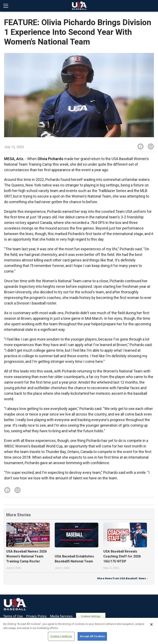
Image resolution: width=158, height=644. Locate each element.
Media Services (61, 616)
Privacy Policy (36, 616)
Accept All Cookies (92, 636)
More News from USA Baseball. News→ (123, 578)
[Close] (151, 624)
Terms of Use (13, 616)
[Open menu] (7, 6)
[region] (79, 631)
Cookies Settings (91, 616)
